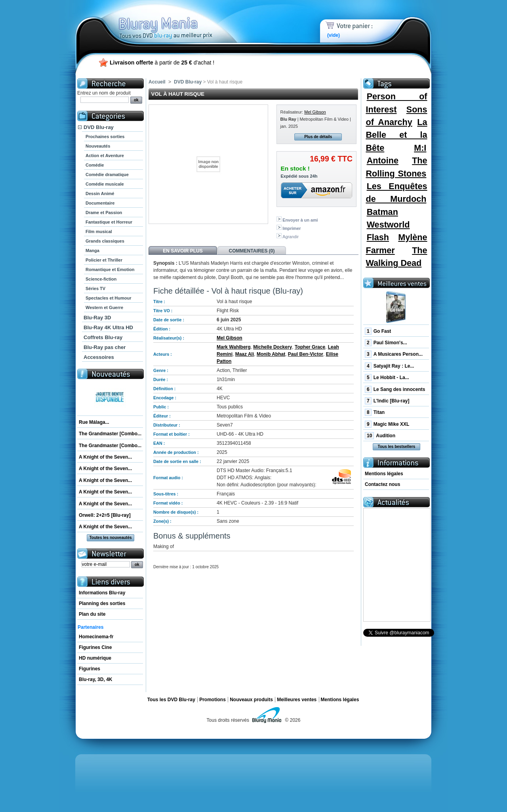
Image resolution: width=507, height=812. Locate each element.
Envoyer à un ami (300, 220)
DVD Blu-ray (99, 127)
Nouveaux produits (251, 700)
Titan (375, 412)
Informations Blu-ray (102, 593)
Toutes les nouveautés (110, 538)
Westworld (388, 225)
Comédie (95, 165)
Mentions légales (384, 474)
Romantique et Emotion (110, 269)
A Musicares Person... (394, 354)
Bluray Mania (180, 20)
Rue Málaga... (94, 422)
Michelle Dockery (273, 347)
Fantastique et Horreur (109, 222)
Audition (380, 436)
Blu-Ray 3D (97, 318)
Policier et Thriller (104, 260)
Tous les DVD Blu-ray (171, 700)
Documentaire (100, 203)
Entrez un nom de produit (104, 93)
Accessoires (99, 357)
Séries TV (95, 288)
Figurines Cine (95, 647)
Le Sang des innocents (395, 389)
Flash (378, 237)
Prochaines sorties (105, 137)
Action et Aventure (105, 156)
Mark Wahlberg (234, 347)
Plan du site (92, 614)
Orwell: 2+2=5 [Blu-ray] (105, 515)
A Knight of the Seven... (105, 457)
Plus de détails (318, 137)
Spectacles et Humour (109, 298)
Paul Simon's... (386, 343)
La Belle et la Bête (396, 135)
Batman (382, 212)
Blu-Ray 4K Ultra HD (108, 327)
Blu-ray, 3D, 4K (95, 679)
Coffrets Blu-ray (103, 337)
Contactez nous (382, 484)
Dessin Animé (100, 194)
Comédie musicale (105, 184)
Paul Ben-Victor (306, 354)
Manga (92, 250)
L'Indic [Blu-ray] (387, 401)
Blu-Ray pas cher (105, 347)
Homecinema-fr (96, 637)
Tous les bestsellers (397, 447)
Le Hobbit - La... (387, 378)
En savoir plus (183, 251)
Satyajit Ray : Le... (389, 366)
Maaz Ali (245, 354)
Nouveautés (98, 146)
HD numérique (95, 658)
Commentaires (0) (252, 251)
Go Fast (378, 331)
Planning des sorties (102, 603)
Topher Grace (310, 347)
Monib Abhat (271, 354)
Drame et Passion (104, 212)
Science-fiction (101, 279)
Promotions (213, 700)
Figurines (90, 669)
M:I (420, 148)
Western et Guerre (104, 307)
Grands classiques (105, 241)
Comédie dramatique (107, 175)
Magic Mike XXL (387, 424)
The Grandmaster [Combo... (110, 434)
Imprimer (292, 228)
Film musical (99, 231)
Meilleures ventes (297, 700)
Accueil (157, 82)
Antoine (383, 160)
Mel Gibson (315, 112)
